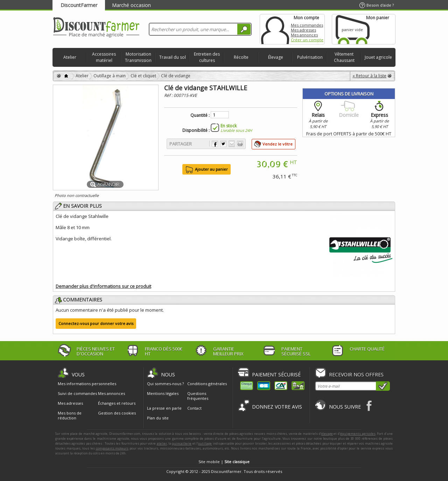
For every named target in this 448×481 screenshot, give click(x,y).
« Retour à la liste (369, 76)
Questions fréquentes (198, 396)
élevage (327, 434)
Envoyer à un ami (232, 144)
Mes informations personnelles (87, 384)
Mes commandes (307, 25)
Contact (194, 408)
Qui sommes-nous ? (165, 384)
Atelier (70, 57)
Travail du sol (173, 57)
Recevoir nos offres (356, 374)
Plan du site (158, 418)
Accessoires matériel (104, 57)
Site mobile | (224, 462)
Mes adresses (303, 30)
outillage (205, 443)
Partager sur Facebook (215, 144)
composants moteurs (112, 448)
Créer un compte (307, 40)
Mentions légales (163, 393)
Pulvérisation (310, 57)
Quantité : (200, 115)
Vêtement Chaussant (344, 57)
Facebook (369, 406)
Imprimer (240, 144)
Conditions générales (207, 384)
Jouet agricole (378, 57)
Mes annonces (304, 35)
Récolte (241, 57)
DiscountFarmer (79, 5)
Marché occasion (131, 5)
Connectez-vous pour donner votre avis (96, 323)
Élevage (276, 57)
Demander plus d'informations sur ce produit (103, 286)
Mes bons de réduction (70, 416)
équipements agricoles (358, 434)
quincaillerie (182, 443)
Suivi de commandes (77, 394)
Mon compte (275, 29)
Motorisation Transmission (138, 57)
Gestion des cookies (117, 413)
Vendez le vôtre (278, 144)
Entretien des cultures (207, 57)
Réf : (169, 95)
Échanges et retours (117, 403)
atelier (162, 443)
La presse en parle (164, 408)
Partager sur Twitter (223, 144)
